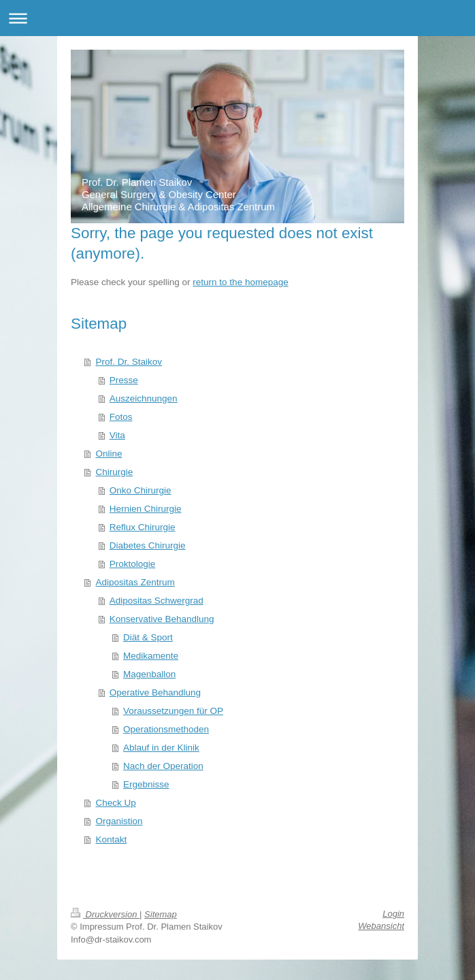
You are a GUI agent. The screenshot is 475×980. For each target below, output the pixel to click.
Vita (117, 435)
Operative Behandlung (155, 692)
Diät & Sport (148, 637)
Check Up (115, 803)
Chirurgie (114, 472)
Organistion (119, 821)
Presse (124, 380)
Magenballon (149, 674)
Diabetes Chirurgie (148, 545)
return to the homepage (240, 282)
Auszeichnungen (144, 398)
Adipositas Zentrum (135, 582)
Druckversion (105, 914)
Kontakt (111, 839)
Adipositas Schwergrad (157, 601)
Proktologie (133, 564)
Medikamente (151, 656)
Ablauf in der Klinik (161, 748)
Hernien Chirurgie (146, 509)
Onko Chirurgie (141, 490)
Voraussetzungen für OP (173, 711)
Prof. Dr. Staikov (129, 362)
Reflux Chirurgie (143, 527)
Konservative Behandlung (162, 619)
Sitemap (161, 914)
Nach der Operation (163, 766)
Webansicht (381, 926)
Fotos (121, 417)
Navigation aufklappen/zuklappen (237, 18)
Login (393, 914)
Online (109, 454)
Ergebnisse (146, 784)
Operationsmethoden (166, 729)
